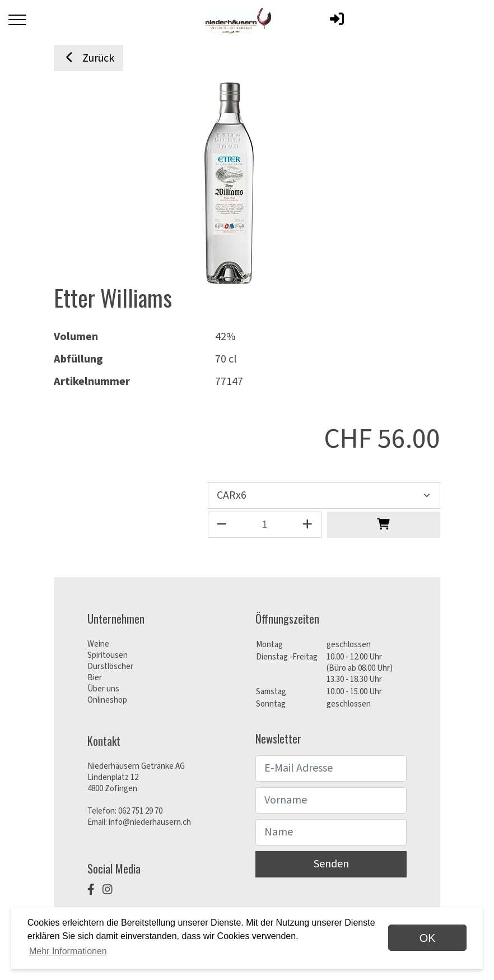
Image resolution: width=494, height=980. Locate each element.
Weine (98, 644)
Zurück (88, 58)
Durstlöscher (110, 667)
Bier (95, 678)
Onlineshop (107, 700)
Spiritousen (108, 655)
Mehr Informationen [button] (68, 951)
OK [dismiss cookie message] (428, 938)
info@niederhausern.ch (150, 822)
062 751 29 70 (140, 811)
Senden (331, 864)
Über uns (103, 689)
